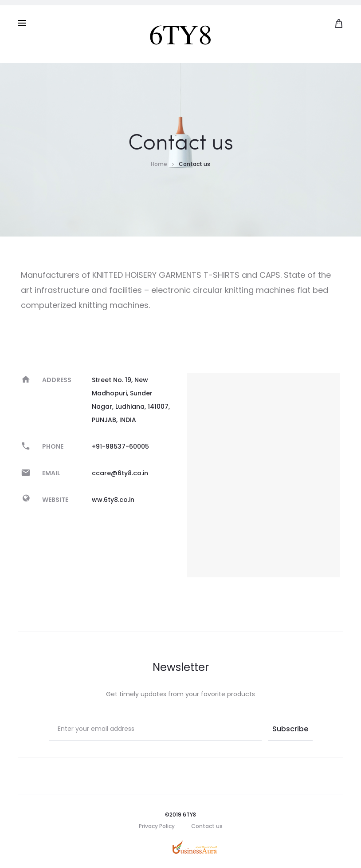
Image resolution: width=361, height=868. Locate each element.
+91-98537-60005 (120, 446)
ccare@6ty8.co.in (120, 473)
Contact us (207, 826)
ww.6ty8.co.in (113, 500)
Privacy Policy (157, 826)
